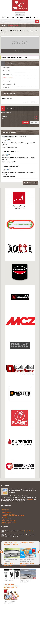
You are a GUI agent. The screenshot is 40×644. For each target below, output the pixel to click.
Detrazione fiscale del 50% (9, 522)
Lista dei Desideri (9, 94)
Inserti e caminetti (8, 78)
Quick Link (19, 14)
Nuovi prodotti (5, 509)
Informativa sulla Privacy (8, 514)
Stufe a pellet (6, 71)
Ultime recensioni (9, 132)
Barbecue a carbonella (9, 84)
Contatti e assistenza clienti (9, 521)
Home (3, 25)
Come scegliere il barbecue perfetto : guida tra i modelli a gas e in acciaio (11, 587)
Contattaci (4, 511)
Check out (34, 123)
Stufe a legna (6, 68)
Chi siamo (4, 517)
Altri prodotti (6, 88)
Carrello (11, 108)
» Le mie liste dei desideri (31, 102)
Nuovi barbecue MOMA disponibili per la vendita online (11, 544)
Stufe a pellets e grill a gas (5, 492)
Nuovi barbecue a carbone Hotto (9, 564)
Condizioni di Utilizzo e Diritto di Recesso (13, 516)
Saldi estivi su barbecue (27, 543)
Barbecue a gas (7, 81)
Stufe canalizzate (7, 74)
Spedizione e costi (6, 513)
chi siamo (31, 499)
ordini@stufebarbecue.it (27, 531)
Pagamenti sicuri (6, 519)
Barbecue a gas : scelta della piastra (27, 564)
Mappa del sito (6, 524)
